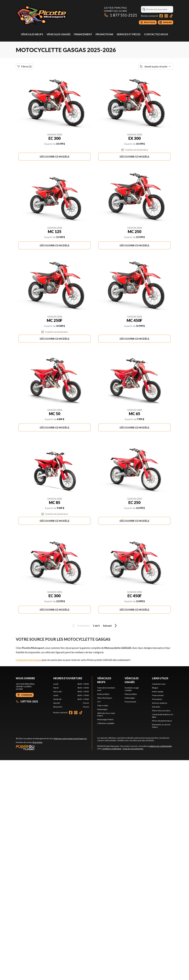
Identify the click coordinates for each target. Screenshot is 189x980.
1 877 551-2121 (121, 15)
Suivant (110, 626)
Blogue (155, 688)
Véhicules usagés (59, 34)
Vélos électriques (105, 698)
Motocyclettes (103, 694)
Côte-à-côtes (103, 705)
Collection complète (106, 723)
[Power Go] (52, 747)
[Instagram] (166, 16)
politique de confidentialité (161, 746)
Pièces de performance (162, 721)
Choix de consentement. (133, 749)
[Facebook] (161, 16)
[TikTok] (171, 16)
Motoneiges (102, 709)
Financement (83, 34)
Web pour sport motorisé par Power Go (70, 738)
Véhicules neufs (32, 34)
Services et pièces (129, 34)
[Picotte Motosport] (55, 15)
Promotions (104, 34)
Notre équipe (158, 692)
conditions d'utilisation (112, 749)
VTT (99, 702)
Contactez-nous (156, 34)
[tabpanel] (71, 695)
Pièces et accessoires (161, 711)
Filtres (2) (24, 66)
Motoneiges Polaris (105, 719)
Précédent (81, 626)
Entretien (156, 707)
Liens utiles (160, 678)
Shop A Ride (37, 742)
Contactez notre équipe (29, 660)
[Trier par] (156, 66)
